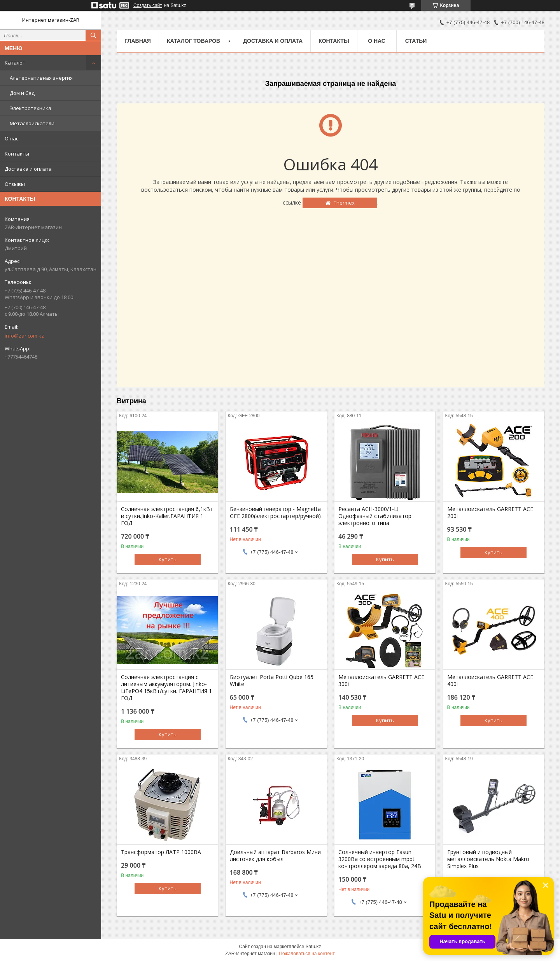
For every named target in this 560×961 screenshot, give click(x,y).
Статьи (416, 41)
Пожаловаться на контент (307, 954)
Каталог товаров (193, 41)
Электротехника (31, 108)
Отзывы (15, 184)
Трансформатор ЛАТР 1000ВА (161, 852)
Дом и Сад (22, 93)
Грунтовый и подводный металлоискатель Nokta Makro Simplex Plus (488, 859)
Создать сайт (148, 5)
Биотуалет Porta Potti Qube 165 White (272, 681)
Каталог (15, 63)
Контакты (17, 154)
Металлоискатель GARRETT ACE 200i (490, 513)
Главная (138, 41)
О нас (11, 138)
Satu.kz (313, 947)
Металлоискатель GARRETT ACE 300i (381, 681)
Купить (168, 559)
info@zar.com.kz (24, 336)
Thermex (344, 203)
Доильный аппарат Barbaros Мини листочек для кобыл (275, 856)
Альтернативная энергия (41, 78)
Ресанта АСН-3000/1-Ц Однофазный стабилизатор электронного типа (375, 516)
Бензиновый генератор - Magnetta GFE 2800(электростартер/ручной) (275, 513)
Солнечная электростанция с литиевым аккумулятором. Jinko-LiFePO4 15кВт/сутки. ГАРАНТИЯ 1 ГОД (166, 688)
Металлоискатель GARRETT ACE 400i (490, 681)
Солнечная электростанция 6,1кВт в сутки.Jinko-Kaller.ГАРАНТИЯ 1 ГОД (167, 516)
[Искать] (93, 35)
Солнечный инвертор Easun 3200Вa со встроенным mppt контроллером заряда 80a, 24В (380, 859)
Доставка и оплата (28, 169)
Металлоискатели (32, 123)
